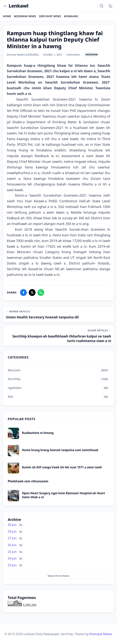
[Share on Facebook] (23, 293)
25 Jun (15, 552)
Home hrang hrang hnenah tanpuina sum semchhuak (60, 450)
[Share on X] (32, 293)
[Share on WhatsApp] (41, 293)
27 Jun (15, 538)
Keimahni (71, 16)
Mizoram (92, 55)
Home (7, 16)
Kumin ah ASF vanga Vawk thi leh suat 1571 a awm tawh (62, 467)
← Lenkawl (16, 6)
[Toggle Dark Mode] (111, 6)
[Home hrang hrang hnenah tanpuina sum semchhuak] (13, 455)
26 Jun (15, 545)
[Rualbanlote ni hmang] (13, 438)
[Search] (102, 6)
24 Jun (15, 558)
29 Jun (15, 531)
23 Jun (15, 565)
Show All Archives (58, 576)
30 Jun (15, 525)
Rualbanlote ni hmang (38, 433)
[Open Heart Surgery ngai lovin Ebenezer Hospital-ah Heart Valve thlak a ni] (13, 500)
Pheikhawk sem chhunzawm (28, 481)
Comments (73, 55)
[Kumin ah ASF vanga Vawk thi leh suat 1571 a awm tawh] (13, 472)
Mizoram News (25, 16)
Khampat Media (101, 634)
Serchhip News (50, 16)
